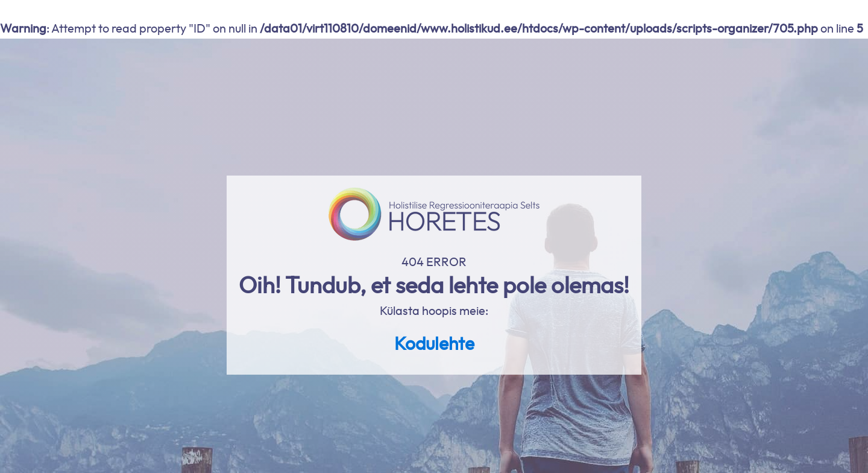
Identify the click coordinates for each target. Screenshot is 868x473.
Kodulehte (434, 344)
